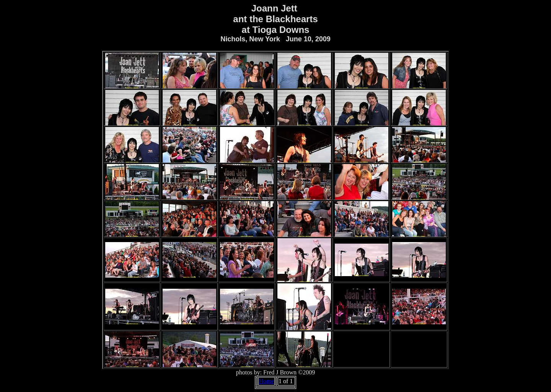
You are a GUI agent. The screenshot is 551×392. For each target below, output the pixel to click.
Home (267, 381)
